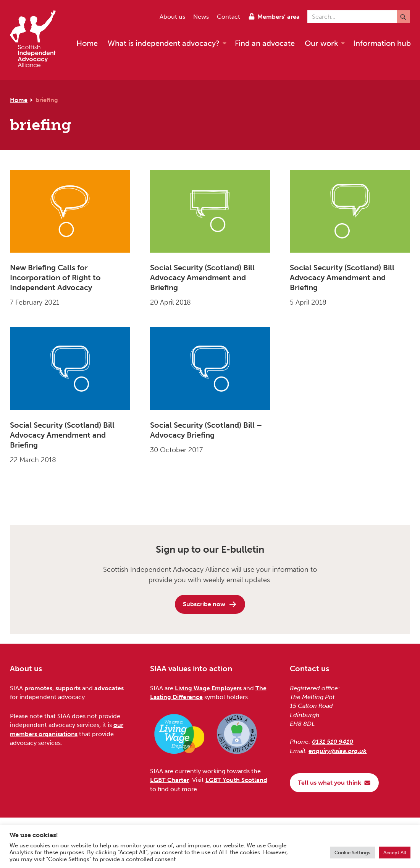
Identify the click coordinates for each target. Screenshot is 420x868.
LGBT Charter (170, 780)
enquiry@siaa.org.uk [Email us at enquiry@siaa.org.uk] (338, 751)
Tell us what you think (334, 783)
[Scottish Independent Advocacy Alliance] (37, 40)
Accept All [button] (395, 853)
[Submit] (403, 17)
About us (172, 17)
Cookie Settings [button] (352, 853)
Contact (229, 17)
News (201, 17)
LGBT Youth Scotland (236, 780)
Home (19, 100)
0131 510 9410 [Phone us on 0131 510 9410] (333, 742)
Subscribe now (210, 604)
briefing (47, 100)
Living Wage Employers (208, 688)
